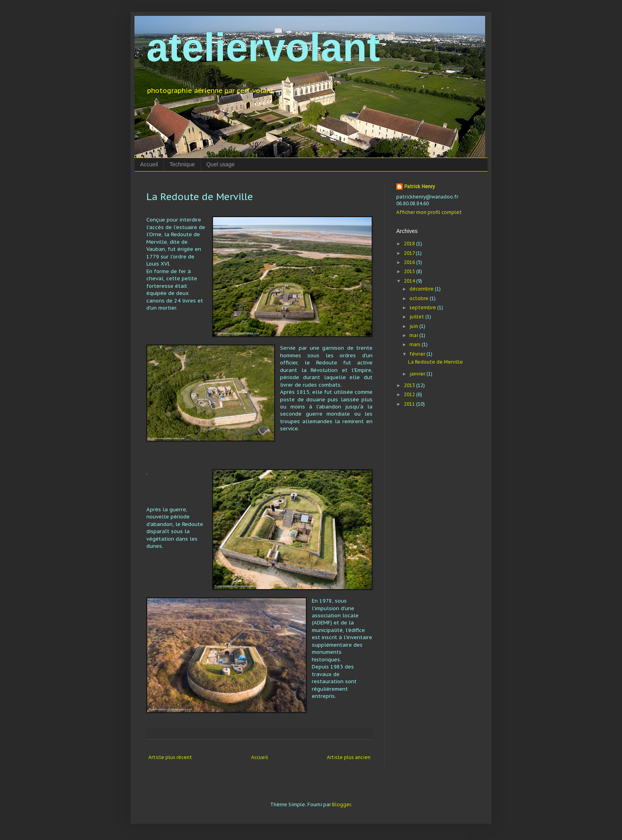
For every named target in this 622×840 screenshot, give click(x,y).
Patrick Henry (419, 186)
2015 (410, 271)
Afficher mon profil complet (429, 212)
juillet (417, 317)
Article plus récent (170, 757)
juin (414, 326)
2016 (410, 262)
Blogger (341, 804)
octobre (419, 298)
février (418, 354)
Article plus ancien (349, 757)
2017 (410, 253)
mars (416, 344)
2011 (410, 404)
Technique (182, 164)
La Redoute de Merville (436, 362)
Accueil (149, 164)
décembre (422, 289)
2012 (410, 394)
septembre (423, 307)
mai (414, 335)
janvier (418, 374)
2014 (410, 281)
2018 (410, 244)
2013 (410, 385)
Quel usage (221, 164)
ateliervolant (263, 47)
